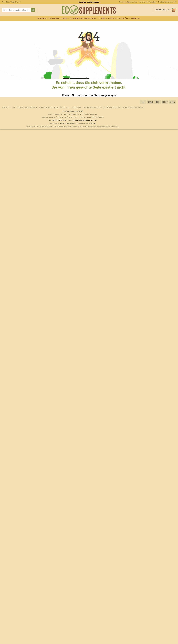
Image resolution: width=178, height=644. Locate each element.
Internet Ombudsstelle (68, 123)
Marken (136, 19)
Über (62, 107)
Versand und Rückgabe (148, 2)
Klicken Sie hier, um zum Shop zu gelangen (89, 95)
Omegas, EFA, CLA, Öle (119, 19)
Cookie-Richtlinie (112, 107)
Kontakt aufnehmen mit (167, 2)
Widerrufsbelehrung (49, 107)
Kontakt (6, 107)
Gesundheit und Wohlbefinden (53, 19)
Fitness (102, 19)
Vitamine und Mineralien (83, 19)
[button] (11, 2)
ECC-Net (93, 123)
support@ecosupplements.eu (85, 120)
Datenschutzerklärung (133, 107)
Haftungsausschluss (92, 107)
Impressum (76, 107)
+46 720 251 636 (59, 120)
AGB (13, 107)
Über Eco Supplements (128, 2)
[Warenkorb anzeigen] (166, 10)
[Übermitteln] (33, 10)
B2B (68, 107)
